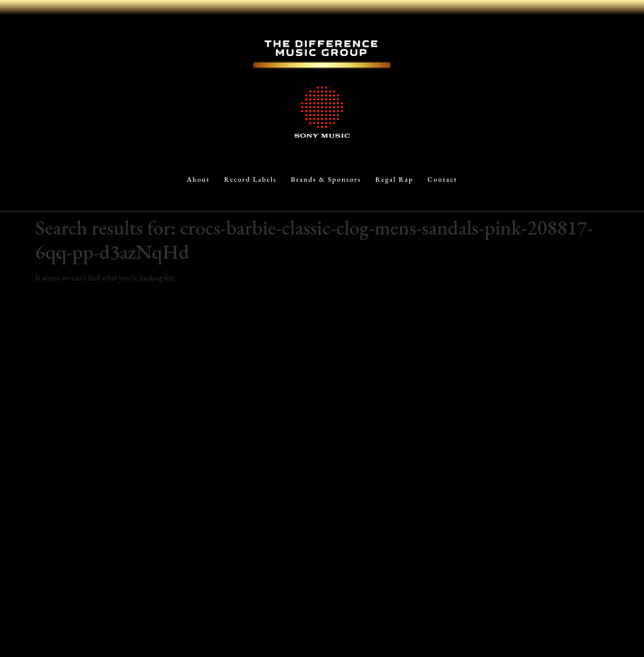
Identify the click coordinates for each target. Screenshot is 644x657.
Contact (442, 179)
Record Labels (250, 179)
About (198, 179)
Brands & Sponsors (326, 179)
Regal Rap (394, 179)
